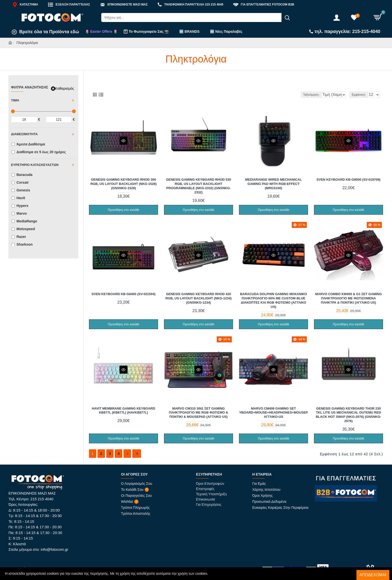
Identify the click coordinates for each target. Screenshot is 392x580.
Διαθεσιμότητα (24, 134)
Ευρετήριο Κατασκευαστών (35, 165)
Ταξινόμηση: (297, 95)
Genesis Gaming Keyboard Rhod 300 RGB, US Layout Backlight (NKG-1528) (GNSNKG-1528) (124, 184)
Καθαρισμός (65, 88)
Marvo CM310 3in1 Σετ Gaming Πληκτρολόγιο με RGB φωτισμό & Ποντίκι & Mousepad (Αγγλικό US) (199, 412)
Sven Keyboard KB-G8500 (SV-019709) (348, 179)
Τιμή (15, 100)
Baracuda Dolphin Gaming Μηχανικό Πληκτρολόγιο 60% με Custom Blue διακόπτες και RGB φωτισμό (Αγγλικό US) (273, 300)
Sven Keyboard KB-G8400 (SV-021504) (123, 294)
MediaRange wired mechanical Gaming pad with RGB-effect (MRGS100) (274, 184)
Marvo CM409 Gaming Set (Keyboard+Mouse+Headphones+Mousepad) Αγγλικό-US (273, 412)
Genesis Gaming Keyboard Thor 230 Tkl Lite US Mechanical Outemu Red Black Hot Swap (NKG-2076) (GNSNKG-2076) (348, 415)
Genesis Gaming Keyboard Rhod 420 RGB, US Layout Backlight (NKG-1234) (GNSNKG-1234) (199, 298)
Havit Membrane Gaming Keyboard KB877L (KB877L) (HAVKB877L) (123, 410)
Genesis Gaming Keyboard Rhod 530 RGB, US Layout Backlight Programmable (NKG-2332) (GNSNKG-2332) (198, 186)
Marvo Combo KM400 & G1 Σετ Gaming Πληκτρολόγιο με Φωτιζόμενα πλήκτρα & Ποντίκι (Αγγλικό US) (348, 298)
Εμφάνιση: (360, 95)
